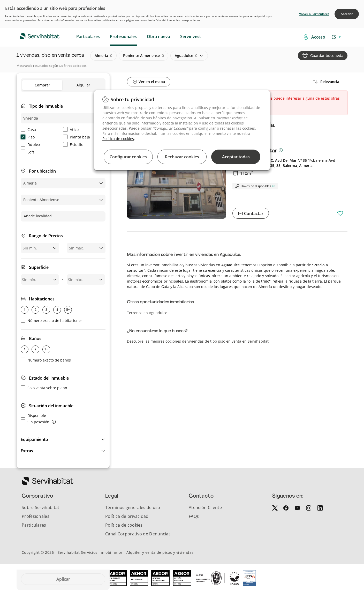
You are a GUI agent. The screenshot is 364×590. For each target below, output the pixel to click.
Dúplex (30, 145)
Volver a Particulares (314, 14)
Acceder (347, 14)
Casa (28, 130)
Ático (71, 130)
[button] (63, 439)
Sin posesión (35, 422)
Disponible (33, 415)
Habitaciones (42, 299)
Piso (28, 137)
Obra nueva (158, 36)
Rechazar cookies (182, 157)
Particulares (88, 36)
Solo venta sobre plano (44, 388)
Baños (35, 338)
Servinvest (191, 36)
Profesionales (123, 36)
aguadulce (186, 56)
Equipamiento (34, 439)
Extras (27, 451)
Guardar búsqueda (327, 56)
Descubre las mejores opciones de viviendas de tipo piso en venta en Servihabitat (198, 341)
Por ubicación (42, 171)
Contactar (253, 213)
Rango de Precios (46, 236)
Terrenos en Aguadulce (147, 313)
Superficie (39, 267)
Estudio (73, 145)
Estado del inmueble (49, 378)
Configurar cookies (128, 157)
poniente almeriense (143, 56)
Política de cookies (118, 139)
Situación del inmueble (51, 406)
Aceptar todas (236, 157)
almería (103, 56)
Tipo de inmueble (46, 106)
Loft (27, 152)
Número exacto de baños (46, 360)
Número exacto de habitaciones (52, 320)
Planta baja (77, 137)
